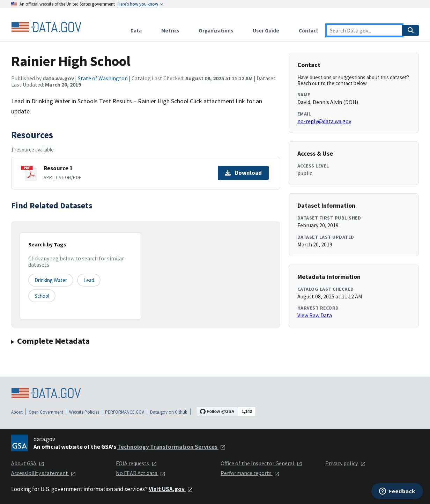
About (17, 412)
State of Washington (103, 78)
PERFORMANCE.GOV (125, 412)
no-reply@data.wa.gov (324, 121)
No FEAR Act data (141, 473)
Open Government (46, 412)
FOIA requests (136, 463)
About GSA (28, 463)
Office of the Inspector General (261, 463)
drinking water (51, 280)
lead (89, 280)
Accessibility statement (44, 473)
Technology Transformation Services (172, 447)
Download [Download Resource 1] (243, 173)
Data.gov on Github (169, 412)
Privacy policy (346, 463)
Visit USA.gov (171, 489)
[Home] (46, 27)
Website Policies (84, 412)
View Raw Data (315, 315)
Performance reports (250, 473)
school (42, 296)
